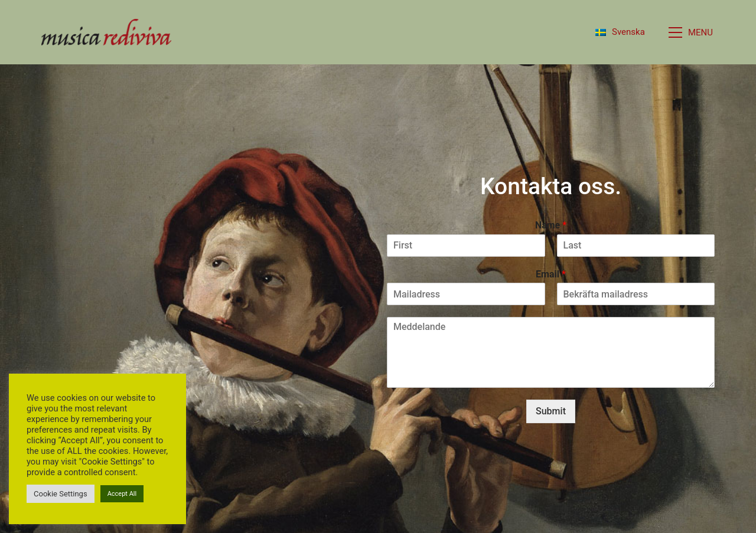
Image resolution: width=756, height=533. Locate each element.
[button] (692, 32)
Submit (551, 411)
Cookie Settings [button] (61, 494)
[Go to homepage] (106, 32)
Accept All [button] (122, 494)
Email (551, 274)
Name (551, 225)
